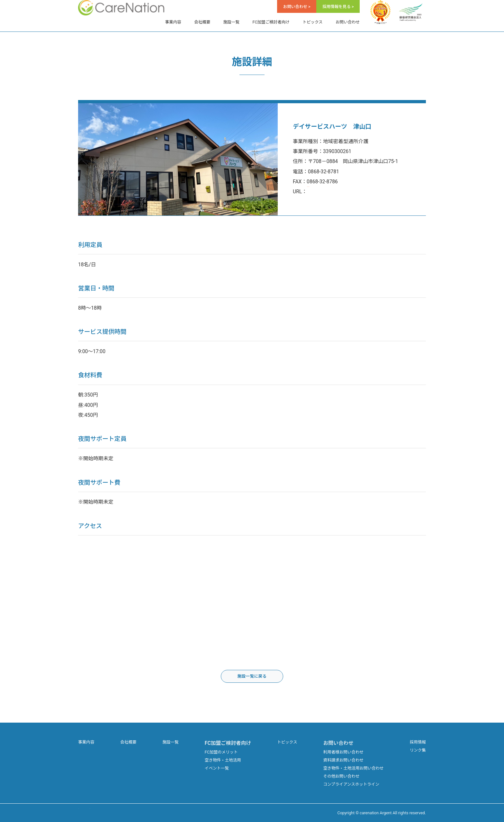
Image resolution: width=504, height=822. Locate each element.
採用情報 (418, 742)
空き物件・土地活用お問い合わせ (354, 768)
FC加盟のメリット (221, 752)
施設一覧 (231, 22)
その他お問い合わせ (342, 776)
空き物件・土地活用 (223, 760)
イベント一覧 (217, 768)
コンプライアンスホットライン (351, 784)
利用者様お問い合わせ (343, 752)
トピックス (312, 22)
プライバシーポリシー (133, 813)
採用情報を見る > (338, 7)
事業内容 (173, 22)
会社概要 (202, 22)
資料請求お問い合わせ (343, 760)
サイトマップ (90, 813)
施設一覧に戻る (252, 676)
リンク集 (418, 750)
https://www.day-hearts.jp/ (337, 192)
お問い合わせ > (297, 7)
